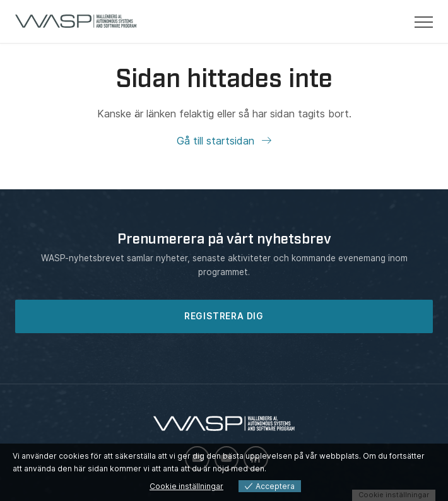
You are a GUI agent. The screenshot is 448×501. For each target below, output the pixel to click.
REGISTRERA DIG (224, 316)
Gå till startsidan (217, 141)
